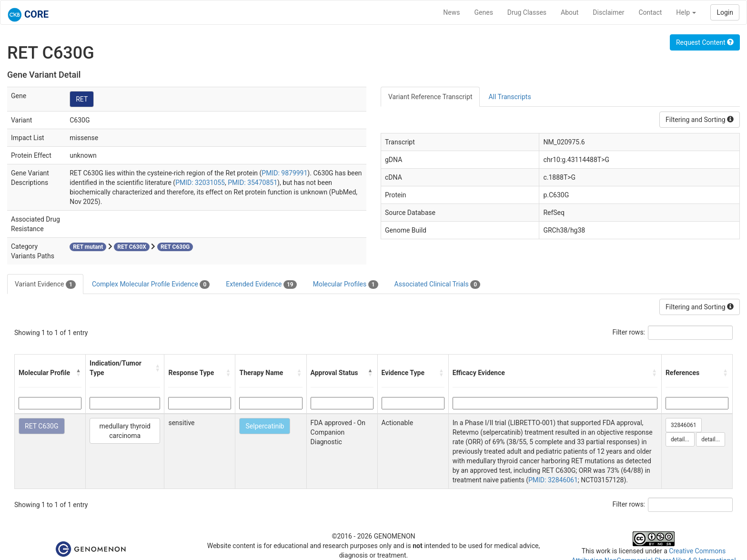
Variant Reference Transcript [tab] (430, 97)
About (570, 12)
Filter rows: (629, 332)
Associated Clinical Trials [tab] (438, 285)
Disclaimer (608, 12)
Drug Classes (527, 12)
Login (725, 12)
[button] (79, 373)
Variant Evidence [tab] (45, 285)
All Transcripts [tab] (510, 97)
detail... (680, 439)
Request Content (705, 42)
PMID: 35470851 (252, 183)
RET (82, 99)
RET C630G (42, 426)
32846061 (684, 425)
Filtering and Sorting (700, 120)
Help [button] (686, 12)
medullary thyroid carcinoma (125, 431)
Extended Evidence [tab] (261, 285)
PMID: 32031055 (200, 183)
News (451, 12)
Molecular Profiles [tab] (346, 285)
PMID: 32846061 (553, 480)
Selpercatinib (265, 426)
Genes (484, 12)
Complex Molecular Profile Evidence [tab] (151, 285)
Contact (650, 12)
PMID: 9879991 (284, 173)
